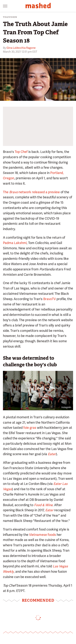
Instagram (69, 98)
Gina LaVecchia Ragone (21, 48)
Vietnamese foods (43, 535)
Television (10, 17)
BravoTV (50, 299)
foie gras (30, 428)
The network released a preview (31, 192)
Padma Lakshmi (15, 243)
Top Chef (21, 152)
